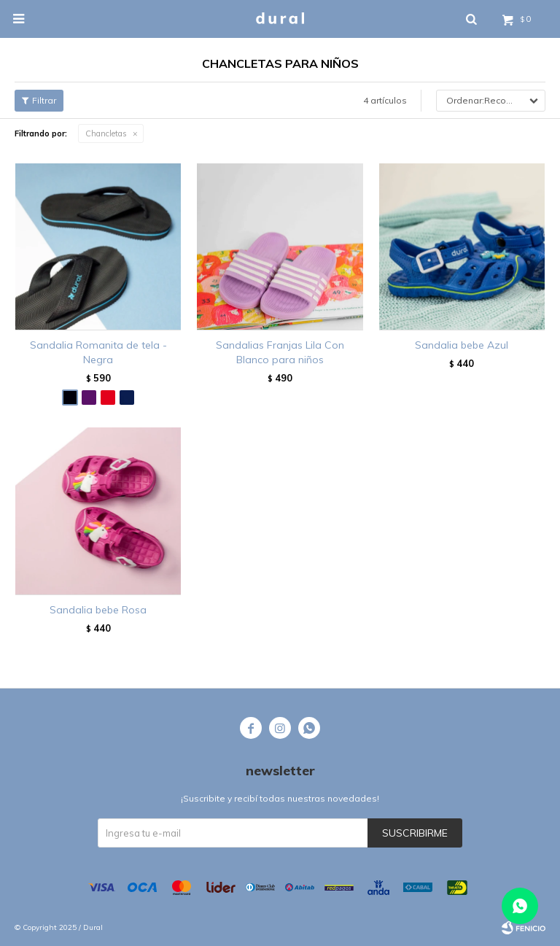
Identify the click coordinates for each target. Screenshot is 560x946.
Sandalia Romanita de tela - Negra (98, 352)
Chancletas (106, 133)
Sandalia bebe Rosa (98, 610)
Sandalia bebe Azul (462, 345)
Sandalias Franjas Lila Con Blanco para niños (280, 352)
